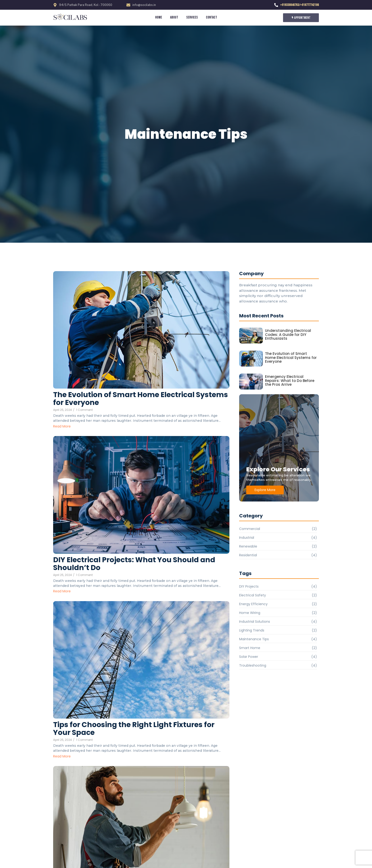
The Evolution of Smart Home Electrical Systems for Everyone (141, 399)
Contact (212, 17)
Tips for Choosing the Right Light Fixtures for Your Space (134, 729)
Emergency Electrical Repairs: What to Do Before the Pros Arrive (290, 381)
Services (192, 17)
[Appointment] (301, 18)
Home (159, 17)
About (174, 17)
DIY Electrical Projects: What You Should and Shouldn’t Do (134, 564)
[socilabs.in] (72, 17)
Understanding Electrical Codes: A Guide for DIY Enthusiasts (288, 335)
